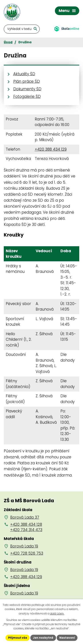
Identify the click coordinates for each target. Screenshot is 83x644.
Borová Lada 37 (25, 517)
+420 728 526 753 (27, 553)
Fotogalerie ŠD (27, 97)
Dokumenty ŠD (27, 89)
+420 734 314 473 (26, 530)
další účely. (57, 613)
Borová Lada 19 (24, 546)
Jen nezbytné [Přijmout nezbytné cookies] (43, 638)
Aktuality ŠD (24, 74)
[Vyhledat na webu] (22, 29)
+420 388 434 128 (26, 524)
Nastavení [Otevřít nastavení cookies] (67, 638)
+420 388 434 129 (51, 149)
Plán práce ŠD (27, 81)
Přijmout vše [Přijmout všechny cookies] (18, 638)
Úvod (8, 42)
